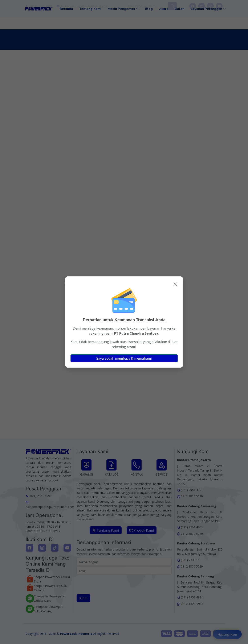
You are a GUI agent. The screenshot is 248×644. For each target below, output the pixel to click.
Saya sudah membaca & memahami (124, 358)
